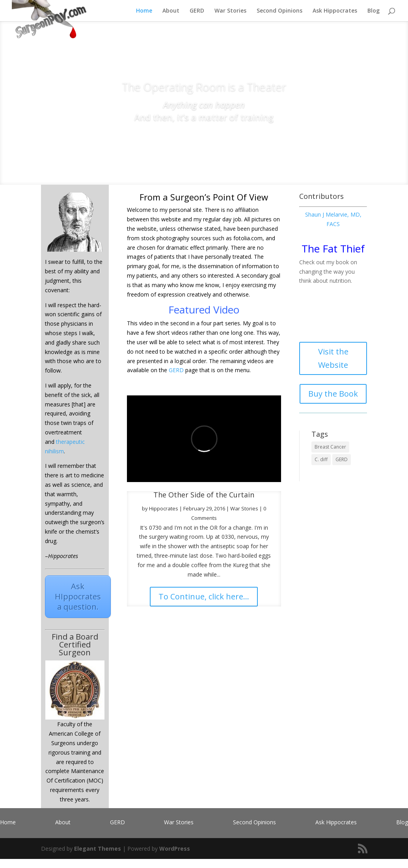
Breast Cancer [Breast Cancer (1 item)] (330, 447)
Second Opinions (279, 11)
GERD (197, 11)
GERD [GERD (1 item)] (342, 459)
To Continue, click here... (204, 596)
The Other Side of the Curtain (204, 495)
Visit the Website (333, 358)
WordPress (175, 849)
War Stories (230, 11)
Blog (374, 11)
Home (144, 11)
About (171, 11)
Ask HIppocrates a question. (78, 596)
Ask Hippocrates (335, 11)
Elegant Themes (98, 849)
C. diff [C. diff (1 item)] (321, 459)
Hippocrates (164, 508)
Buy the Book (333, 394)
